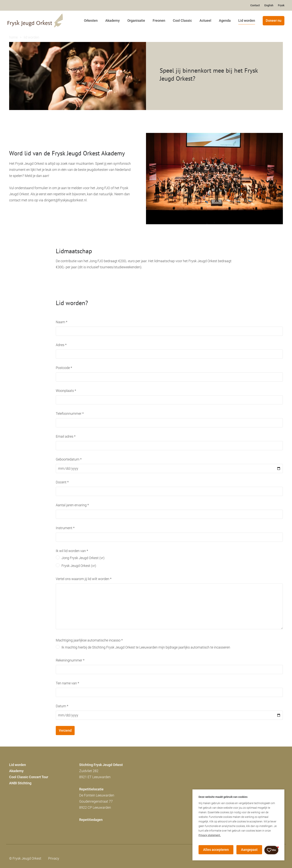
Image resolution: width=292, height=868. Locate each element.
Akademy (112, 20)
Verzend (65, 730)
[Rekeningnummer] (169, 669)
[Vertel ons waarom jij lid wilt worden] (169, 606)
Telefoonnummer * (70, 414)
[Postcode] (169, 377)
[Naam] (169, 331)
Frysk (281, 5)
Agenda (225, 20)
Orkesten (91, 20)
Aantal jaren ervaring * (72, 505)
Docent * (62, 482)
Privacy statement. (210, 835)
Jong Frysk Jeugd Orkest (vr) (83, 558)
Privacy (54, 858)
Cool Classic (182, 20)
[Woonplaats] (169, 400)
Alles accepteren (216, 850)
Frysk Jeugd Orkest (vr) (79, 566)
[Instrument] (169, 537)
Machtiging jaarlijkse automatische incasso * (89, 640)
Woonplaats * (66, 391)
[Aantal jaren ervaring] (169, 514)
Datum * (62, 706)
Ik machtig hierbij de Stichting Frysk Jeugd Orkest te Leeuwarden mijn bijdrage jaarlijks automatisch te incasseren (146, 647)
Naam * (62, 322)
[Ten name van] (169, 692)
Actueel (205, 20)
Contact (255, 5)
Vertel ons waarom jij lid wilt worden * (84, 579)
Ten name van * (67, 683)
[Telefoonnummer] (169, 423)
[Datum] (169, 715)
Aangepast (249, 850)
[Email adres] (169, 446)
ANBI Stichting (20, 783)
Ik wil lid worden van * (72, 551)
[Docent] (169, 491)
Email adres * (66, 436)
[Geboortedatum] (169, 469)
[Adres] (169, 354)
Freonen (159, 20)
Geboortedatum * (69, 459)
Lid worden (247, 20)
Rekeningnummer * (70, 660)
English (269, 5)
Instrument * (65, 528)
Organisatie (136, 20)
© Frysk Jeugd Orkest (25, 858)
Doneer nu (274, 20)
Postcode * (64, 368)
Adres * (61, 345)
